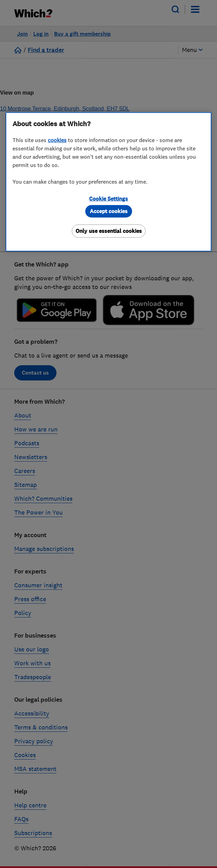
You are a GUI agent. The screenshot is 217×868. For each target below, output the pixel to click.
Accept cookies (109, 211)
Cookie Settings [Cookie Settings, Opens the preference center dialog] (108, 198)
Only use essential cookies (109, 231)
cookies (57, 140)
